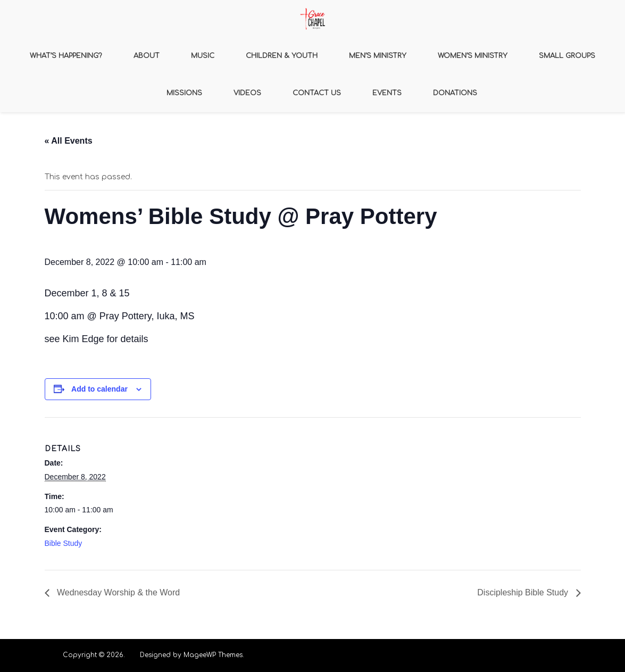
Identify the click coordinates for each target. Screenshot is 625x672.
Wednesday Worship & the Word (118, 592)
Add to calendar (99, 389)
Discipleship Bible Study (524, 592)
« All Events (69, 141)
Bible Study (64, 543)
